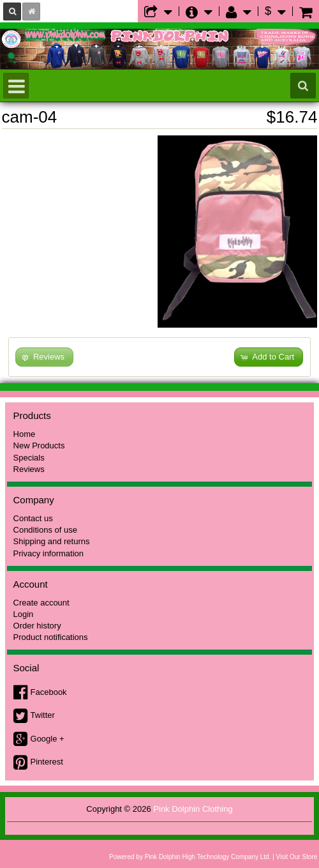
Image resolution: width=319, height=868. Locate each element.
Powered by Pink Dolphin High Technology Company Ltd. (190, 857)
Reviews (29, 469)
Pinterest (47, 762)
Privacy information (49, 553)
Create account (41, 603)
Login (24, 614)
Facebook (49, 692)
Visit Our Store (297, 857)
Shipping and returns (52, 541)
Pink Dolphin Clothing (193, 809)
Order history (37, 626)
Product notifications (51, 637)
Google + (48, 739)
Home (25, 434)
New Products (39, 445)
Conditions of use (45, 530)
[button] (269, 357)
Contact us (33, 518)
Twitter (43, 715)
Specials (29, 458)
